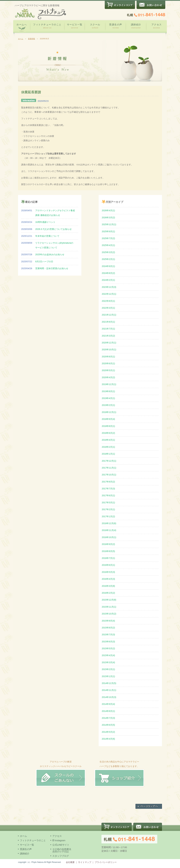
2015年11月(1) (109, 607)
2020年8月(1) (108, 357)
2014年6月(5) (108, 725)
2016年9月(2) (108, 544)
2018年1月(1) (108, 454)
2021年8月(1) (108, 322)
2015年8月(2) (108, 628)
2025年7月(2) (108, 238)
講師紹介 (136, 26)
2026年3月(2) (108, 218)
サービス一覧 (75, 26)
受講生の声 (116, 26)
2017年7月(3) (108, 489)
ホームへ (22, 28)
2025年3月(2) (108, 252)
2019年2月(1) (108, 405)
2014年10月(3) (109, 697)
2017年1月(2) (108, 516)
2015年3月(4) (108, 662)
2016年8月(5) (108, 551)
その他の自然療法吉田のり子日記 (62, 850)
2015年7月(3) (108, 635)
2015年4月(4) (108, 655)
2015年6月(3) (108, 642)
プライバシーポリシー (106, 862)
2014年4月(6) (108, 739)
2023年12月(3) (109, 287)
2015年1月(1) (108, 676)
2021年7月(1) (108, 329)
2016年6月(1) (108, 565)
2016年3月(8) (108, 586)
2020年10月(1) (109, 350)
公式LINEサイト (61, 845)
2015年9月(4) (108, 621)
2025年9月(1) (108, 231)
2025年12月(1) (109, 224)
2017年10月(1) (109, 475)
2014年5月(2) (108, 732)
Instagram (59, 840)
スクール (95, 26)
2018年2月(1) (108, 447)
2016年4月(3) (108, 579)
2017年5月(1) (108, 503)
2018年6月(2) (108, 433)
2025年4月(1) (108, 245)
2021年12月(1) (109, 315)
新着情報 (32, 39)
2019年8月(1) (108, 391)
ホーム (21, 39)
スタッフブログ (61, 856)
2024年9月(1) (108, 266)
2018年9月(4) (108, 419)
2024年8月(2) (108, 273)
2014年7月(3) (108, 718)
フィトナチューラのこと (47, 26)
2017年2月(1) (108, 509)
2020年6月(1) (108, 363)
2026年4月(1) (108, 210)
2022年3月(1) (108, 308)
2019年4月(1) (108, 398)
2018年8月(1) (108, 426)
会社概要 (70, 862)
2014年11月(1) (109, 690)
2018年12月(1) (109, 412)
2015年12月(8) (109, 600)
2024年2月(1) (108, 280)
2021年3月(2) (108, 336)
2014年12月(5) (109, 683)
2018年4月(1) (108, 440)
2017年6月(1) (108, 495)
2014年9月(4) (108, 704)
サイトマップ (85, 862)
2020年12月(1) (109, 343)
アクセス (157, 26)
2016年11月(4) (109, 530)
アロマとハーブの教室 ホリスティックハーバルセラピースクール (61, 766)
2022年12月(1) (109, 294)
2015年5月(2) (108, 648)
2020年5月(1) (108, 370)
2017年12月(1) (109, 461)
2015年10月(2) (109, 614)
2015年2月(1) (108, 669)
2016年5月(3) (108, 572)
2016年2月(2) (108, 593)
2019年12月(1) (109, 384)
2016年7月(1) (108, 558)
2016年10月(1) (109, 537)
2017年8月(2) (108, 482)
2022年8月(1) (108, 301)
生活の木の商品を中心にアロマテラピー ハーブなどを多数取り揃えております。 (119, 766)
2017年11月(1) (109, 468)
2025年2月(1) (108, 259)
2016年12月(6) (109, 523)
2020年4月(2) (108, 377)
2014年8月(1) (108, 711)
